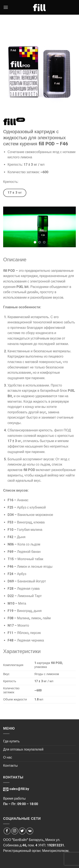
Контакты (10, 766)
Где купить (11, 741)
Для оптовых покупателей (23, 749)
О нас (8, 757)
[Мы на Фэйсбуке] (7, 831)
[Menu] (6, 7)
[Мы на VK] (30, 831)
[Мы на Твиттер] (22, 831)
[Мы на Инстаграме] (15, 831)
